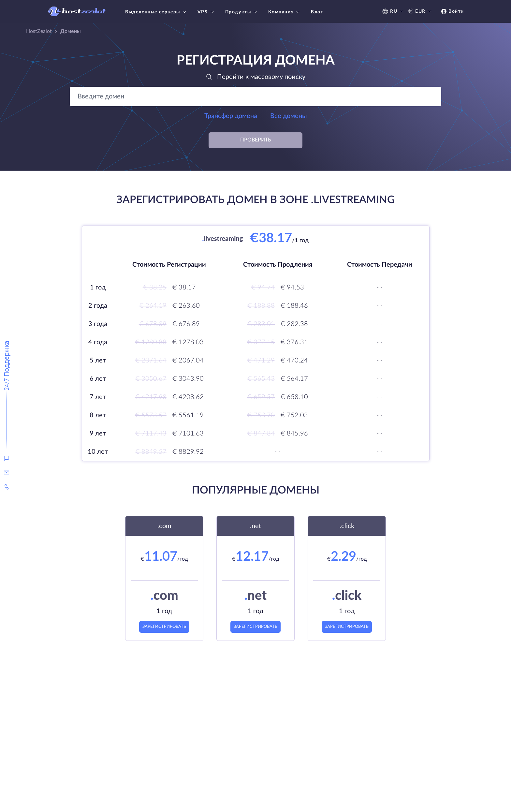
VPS (206, 12)
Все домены (289, 116)
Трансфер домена (231, 116)
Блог (317, 12)
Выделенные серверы (156, 12)
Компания (285, 12)
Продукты (242, 12)
